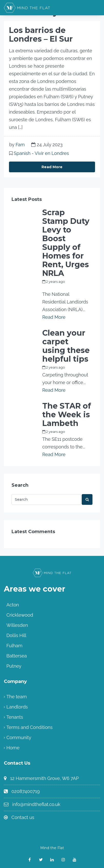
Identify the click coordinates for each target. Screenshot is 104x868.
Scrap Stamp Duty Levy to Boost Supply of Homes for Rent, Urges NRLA (66, 243)
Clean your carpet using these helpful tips (66, 346)
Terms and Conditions (29, 727)
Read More (52, 167)
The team (17, 697)
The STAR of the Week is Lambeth (67, 415)
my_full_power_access (61, 287)
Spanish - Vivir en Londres (41, 153)
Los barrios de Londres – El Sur (41, 35)
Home (13, 748)
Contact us (23, 817)
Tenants (15, 717)
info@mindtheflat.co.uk (36, 804)
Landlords (17, 707)
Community (19, 737)
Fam (20, 145)
